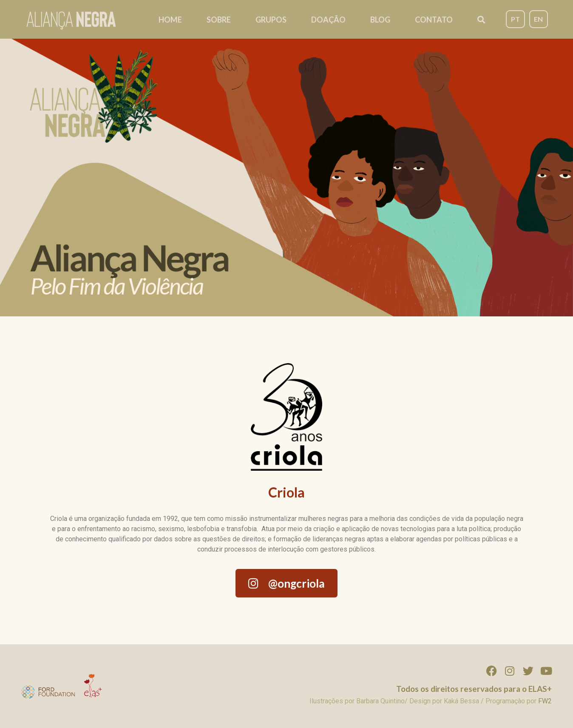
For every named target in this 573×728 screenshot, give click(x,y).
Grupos (271, 20)
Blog (380, 20)
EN (538, 19)
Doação (328, 20)
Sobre (219, 20)
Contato (434, 20)
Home (170, 20)
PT (515, 19)
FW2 (545, 701)
